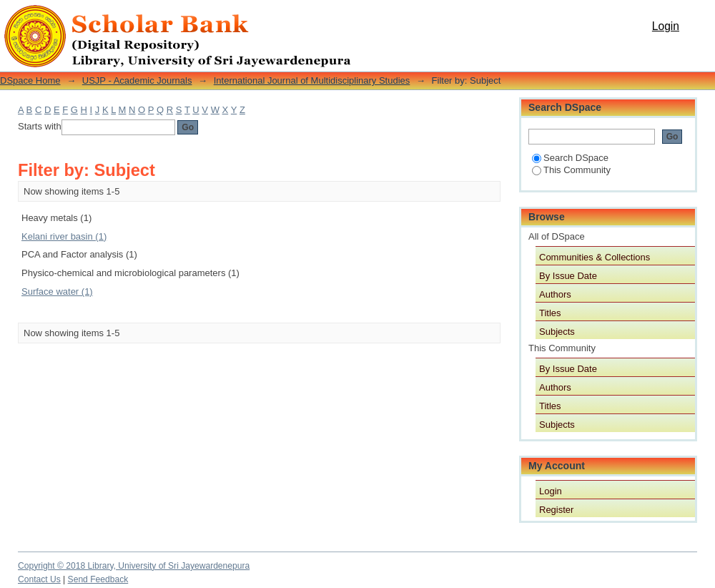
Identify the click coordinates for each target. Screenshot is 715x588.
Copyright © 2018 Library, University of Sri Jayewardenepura (134, 566)
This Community (571, 170)
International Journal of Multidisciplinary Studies (312, 80)
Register (556, 510)
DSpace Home (30, 80)
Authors (555, 294)
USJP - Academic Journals (137, 80)
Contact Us (39, 579)
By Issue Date (568, 276)
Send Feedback (98, 579)
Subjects (557, 332)
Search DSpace (570, 158)
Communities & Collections (595, 257)
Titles (550, 313)
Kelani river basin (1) (64, 236)
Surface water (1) (57, 291)
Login (666, 26)
